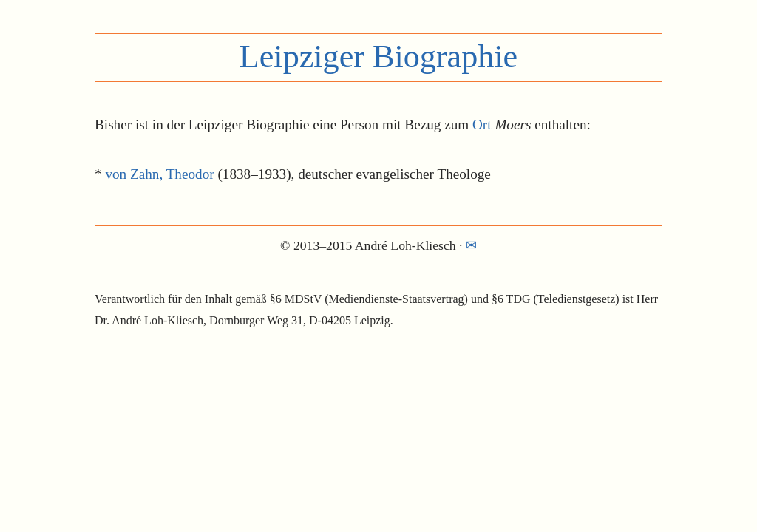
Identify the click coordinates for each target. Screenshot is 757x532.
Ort (482, 125)
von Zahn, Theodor (159, 174)
